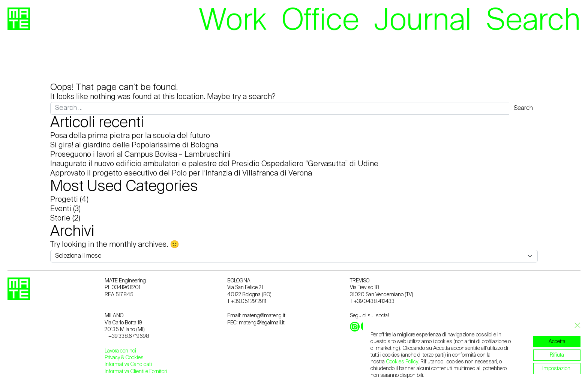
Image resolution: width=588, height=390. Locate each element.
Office (320, 21)
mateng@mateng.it (264, 316)
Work (233, 21)
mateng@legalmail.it (262, 323)
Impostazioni (557, 369)
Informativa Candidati (128, 364)
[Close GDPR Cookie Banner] (575, 325)
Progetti (64, 200)
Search (533, 21)
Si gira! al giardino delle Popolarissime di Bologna (134, 145)
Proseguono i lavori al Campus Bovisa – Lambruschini (140, 155)
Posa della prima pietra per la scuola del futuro (130, 136)
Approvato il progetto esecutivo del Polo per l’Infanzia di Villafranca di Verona (181, 174)
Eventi (61, 209)
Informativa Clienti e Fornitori (136, 372)
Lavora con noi (120, 351)
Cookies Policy (402, 362)
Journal (423, 21)
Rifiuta (557, 355)
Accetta (557, 342)
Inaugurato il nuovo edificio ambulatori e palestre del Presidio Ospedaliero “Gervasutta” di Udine (214, 164)
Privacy (113, 358)
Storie (60, 219)
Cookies (135, 358)
